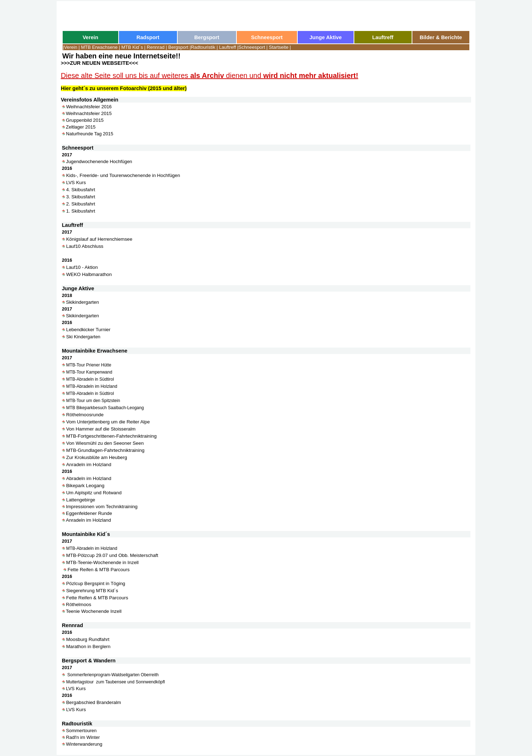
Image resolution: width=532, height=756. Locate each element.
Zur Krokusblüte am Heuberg (97, 457)
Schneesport (252, 47)
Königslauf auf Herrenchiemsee (99, 239)
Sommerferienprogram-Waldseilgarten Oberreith (113, 675)
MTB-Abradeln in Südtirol (90, 379)
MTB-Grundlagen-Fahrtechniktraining (105, 450)
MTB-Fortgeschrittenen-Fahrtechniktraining (111, 436)
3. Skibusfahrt (81, 197)
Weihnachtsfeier (83, 107)
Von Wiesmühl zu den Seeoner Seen (105, 443)
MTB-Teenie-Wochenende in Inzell (102, 562)
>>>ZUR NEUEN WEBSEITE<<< (100, 63)
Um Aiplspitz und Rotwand (94, 493)
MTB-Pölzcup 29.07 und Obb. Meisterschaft (112, 555)
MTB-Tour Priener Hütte (89, 365)
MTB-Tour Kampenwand (89, 372)
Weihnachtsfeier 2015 (89, 113)
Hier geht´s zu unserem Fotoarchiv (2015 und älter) (124, 88)
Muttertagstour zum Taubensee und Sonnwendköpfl (116, 682)
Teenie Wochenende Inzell (94, 611)
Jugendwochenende (87, 161)
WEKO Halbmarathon (89, 274)
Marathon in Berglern (88, 646)
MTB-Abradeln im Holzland (92, 386)
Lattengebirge (81, 500)
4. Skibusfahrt (81, 190)
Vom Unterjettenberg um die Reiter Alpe (108, 422)
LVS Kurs (76, 183)
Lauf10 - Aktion (82, 267)
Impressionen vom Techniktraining (102, 507)
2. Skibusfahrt (81, 204)
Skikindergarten (82, 302)
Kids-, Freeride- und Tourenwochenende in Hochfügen (123, 175)
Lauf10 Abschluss (85, 246)
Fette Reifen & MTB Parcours (99, 570)
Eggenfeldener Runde (89, 513)
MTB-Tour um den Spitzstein (93, 401)
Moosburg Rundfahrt (88, 639)
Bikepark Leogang (85, 486)
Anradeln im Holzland (89, 465)
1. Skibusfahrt (81, 211)
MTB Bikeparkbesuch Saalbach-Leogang (105, 408)
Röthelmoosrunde (85, 415)
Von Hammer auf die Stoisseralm (101, 429)
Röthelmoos (79, 604)
